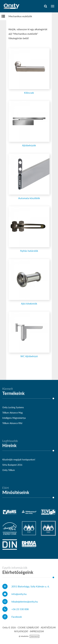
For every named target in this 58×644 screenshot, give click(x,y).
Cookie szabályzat (28, 628)
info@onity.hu (19, 594)
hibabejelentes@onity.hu (25, 602)
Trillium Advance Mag (12, 413)
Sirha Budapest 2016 (12, 465)
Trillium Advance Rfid (12, 423)
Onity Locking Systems (13, 407)
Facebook (17, 617)
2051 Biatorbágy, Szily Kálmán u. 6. (30, 586)
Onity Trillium (9, 470)
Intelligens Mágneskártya (14, 418)
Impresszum (37, 631)
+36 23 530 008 (20, 609)
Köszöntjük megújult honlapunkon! (19, 460)
